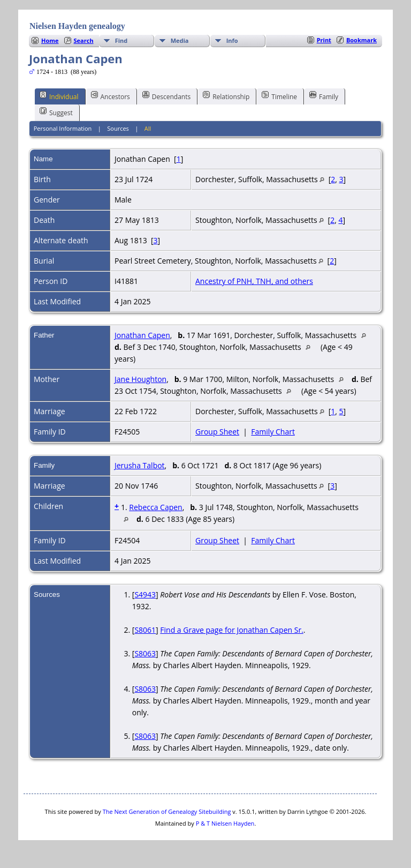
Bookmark (361, 40)
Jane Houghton (140, 379)
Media (180, 40)
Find (121, 40)
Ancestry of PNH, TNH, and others (254, 281)
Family (324, 96)
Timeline (279, 96)
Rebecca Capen (155, 507)
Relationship (226, 96)
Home (50, 40)
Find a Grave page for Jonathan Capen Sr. (232, 630)
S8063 (145, 653)
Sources (118, 128)
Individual (59, 96)
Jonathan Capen (142, 335)
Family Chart (273, 432)
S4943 (145, 594)
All (148, 128)
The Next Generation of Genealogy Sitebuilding (167, 811)
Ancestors (111, 96)
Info (232, 40)
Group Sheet (217, 432)
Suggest (56, 112)
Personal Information (63, 128)
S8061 (145, 630)
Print (324, 40)
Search (84, 40)
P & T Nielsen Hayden (225, 823)
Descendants (166, 96)
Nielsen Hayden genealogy (77, 26)
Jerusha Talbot (140, 465)
